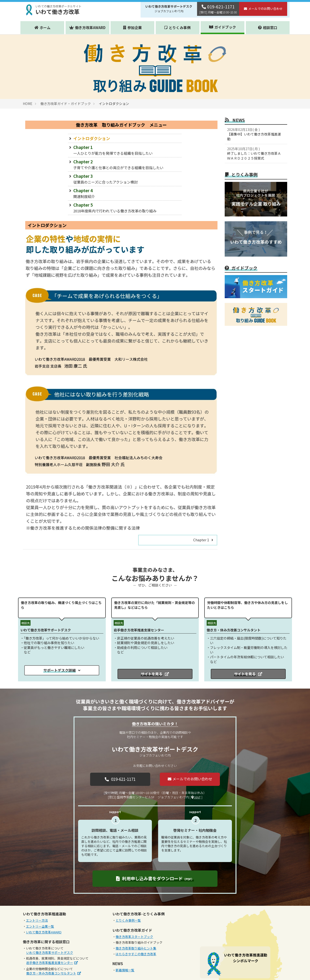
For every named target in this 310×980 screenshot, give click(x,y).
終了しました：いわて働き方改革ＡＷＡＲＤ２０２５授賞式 (255, 153)
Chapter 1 (125, 150)
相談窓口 (270, 28)
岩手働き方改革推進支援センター (50, 963)
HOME (28, 104)
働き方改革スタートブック (134, 937)
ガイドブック (225, 27)
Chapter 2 (125, 164)
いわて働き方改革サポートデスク (50, 952)
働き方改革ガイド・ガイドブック (66, 104)
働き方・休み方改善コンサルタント (51, 973)
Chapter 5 (125, 208)
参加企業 (135, 28)
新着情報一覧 (125, 970)
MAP (196, 797)
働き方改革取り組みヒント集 (136, 948)
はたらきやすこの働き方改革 (136, 954)
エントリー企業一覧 (40, 926)
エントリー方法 (37, 920)
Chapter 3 (125, 179)
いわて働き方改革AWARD (44, 932)
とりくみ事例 (180, 28)
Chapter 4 (125, 193)
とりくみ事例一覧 (128, 920)
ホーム (45, 28)
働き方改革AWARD (90, 28)
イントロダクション (92, 138)
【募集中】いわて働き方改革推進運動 (255, 134)
